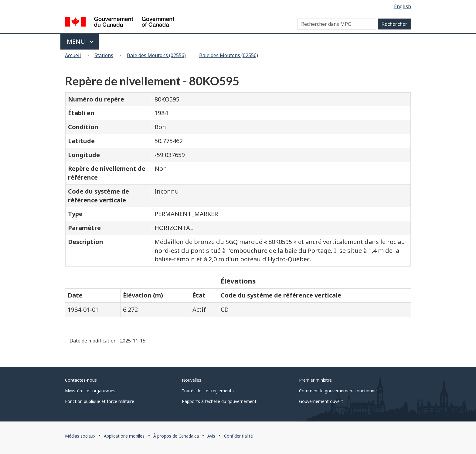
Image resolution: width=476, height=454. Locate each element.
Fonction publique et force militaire (100, 401)
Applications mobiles (124, 436)
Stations (104, 55)
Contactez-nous (81, 380)
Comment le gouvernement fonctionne (338, 391)
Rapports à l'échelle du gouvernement (219, 401)
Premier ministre (315, 380)
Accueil (73, 55)
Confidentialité (238, 436)
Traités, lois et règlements (208, 391)
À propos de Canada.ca (176, 436)
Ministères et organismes (90, 391)
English (403, 6)
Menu (80, 41)
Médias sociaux (80, 436)
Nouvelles (192, 380)
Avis (211, 436)
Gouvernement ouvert (321, 401)
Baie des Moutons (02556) (156, 55)
